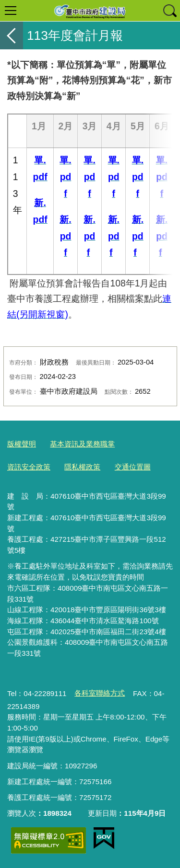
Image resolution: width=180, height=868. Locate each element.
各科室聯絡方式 (100, 693)
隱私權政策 (82, 467)
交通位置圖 (133, 467)
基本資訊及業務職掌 (82, 444)
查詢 (169, 11)
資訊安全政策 (29, 467)
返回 (12, 35)
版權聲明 (22, 444)
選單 (11, 11)
